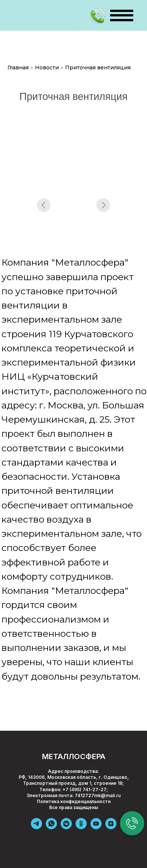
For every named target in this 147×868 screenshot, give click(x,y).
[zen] (111, 827)
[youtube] (96, 827)
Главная (18, 68)
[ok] (81, 827)
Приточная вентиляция (98, 68)
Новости (47, 68)
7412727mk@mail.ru (98, 795)
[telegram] (36, 827)
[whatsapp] (51, 827)
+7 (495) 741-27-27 (84, 789)
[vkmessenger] (66, 827)
